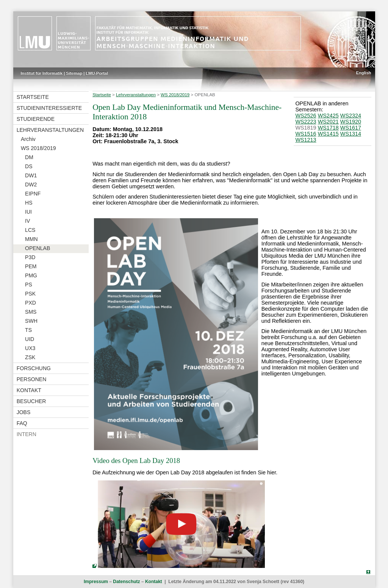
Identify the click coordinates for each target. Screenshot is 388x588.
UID (30, 339)
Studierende (36, 119)
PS (29, 285)
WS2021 (328, 122)
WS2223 (306, 122)
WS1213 (306, 140)
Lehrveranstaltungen (50, 130)
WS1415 (328, 134)
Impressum (96, 582)
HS (29, 203)
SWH (31, 321)
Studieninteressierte (49, 108)
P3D (30, 257)
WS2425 (328, 116)
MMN (31, 239)
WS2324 (351, 116)
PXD (31, 303)
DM (29, 157)
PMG (31, 275)
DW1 (31, 175)
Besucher (31, 401)
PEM (31, 266)
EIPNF (33, 194)
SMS (31, 312)
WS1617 (351, 128)
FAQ (22, 423)
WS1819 (306, 128)
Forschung (34, 368)
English (364, 73)
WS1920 (351, 122)
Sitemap (74, 73)
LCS (30, 230)
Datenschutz (126, 582)
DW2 (31, 185)
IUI (28, 212)
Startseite (33, 97)
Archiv (28, 139)
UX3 (30, 348)
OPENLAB (38, 248)
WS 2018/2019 (38, 148)
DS (29, 166)
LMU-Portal (97, 73)
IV (27, 221)
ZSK (30, 357)
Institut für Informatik (42, 73)
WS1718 (328, 128)
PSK (30, 294)
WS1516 (306, 134)
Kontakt (29, 390)
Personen (32, 379)
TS (28, 330)
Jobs (24, 412)
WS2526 (306, 116)
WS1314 (351, 134)
